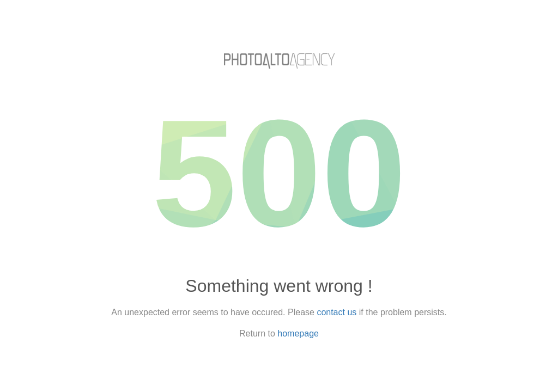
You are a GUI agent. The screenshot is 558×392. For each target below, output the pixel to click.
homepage (298, 333)
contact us (336, 312)
